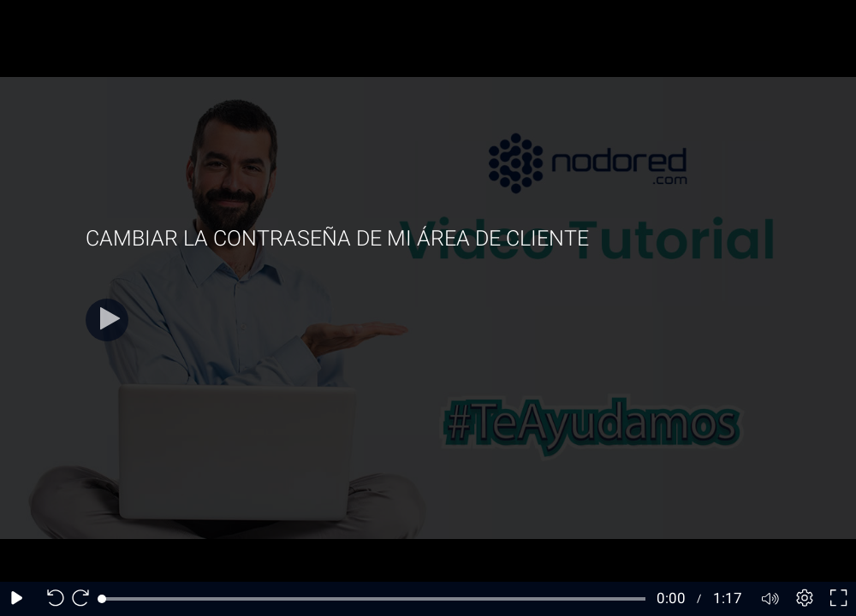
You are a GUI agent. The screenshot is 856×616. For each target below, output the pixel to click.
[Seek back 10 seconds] (51, 599)
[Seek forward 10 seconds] (85, 599)
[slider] (374, 599)
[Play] (107, 320)
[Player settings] (805, 599)
